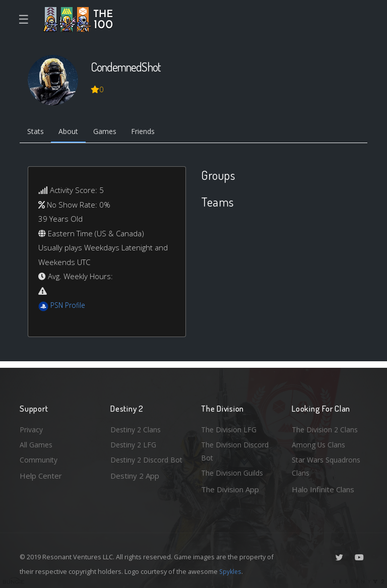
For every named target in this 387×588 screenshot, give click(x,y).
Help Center (41, 475)
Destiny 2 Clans (137, 426)
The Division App (230, 489)
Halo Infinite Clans (323, 489)
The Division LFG (230, 426)
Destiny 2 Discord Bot (141, 466)
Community (39, 459)
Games (111, 133)
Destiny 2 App (135, 489)
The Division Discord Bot (237, 449)
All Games (37, 442)
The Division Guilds (234, 473)
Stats (37, 133)
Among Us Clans (320, 442)
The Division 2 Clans (326, 426)
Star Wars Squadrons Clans (328, 466)
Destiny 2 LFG (135, 442)
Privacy (32, 426)
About (72, 133)
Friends (152, 133)
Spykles (231, 571)
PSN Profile (70, 307)
